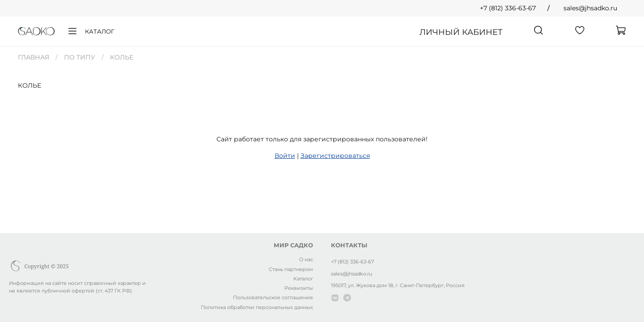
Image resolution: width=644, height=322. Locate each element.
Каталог (91, 31)
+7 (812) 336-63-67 (508, 8)
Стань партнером (291, 269)
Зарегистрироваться (335, 156)
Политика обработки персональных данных (257, 307)
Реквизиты (299, 288)
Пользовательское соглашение (273, 297)
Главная (34, 57)
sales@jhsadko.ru (590, 8)
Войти (285, 156)
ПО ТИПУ (80, 57)
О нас (306, 259)
